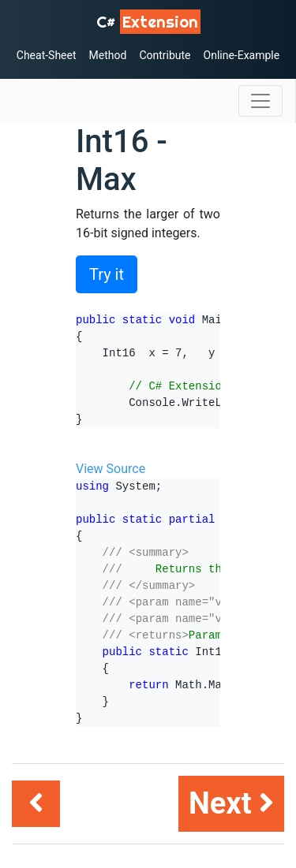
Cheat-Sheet (47, 55)
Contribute (165, 55)
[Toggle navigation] (260, 101)
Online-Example (242, 55)
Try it (107, 274)
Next (231, 803)
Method (108, 55)
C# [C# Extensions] (148, 22)
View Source (111, 469)
